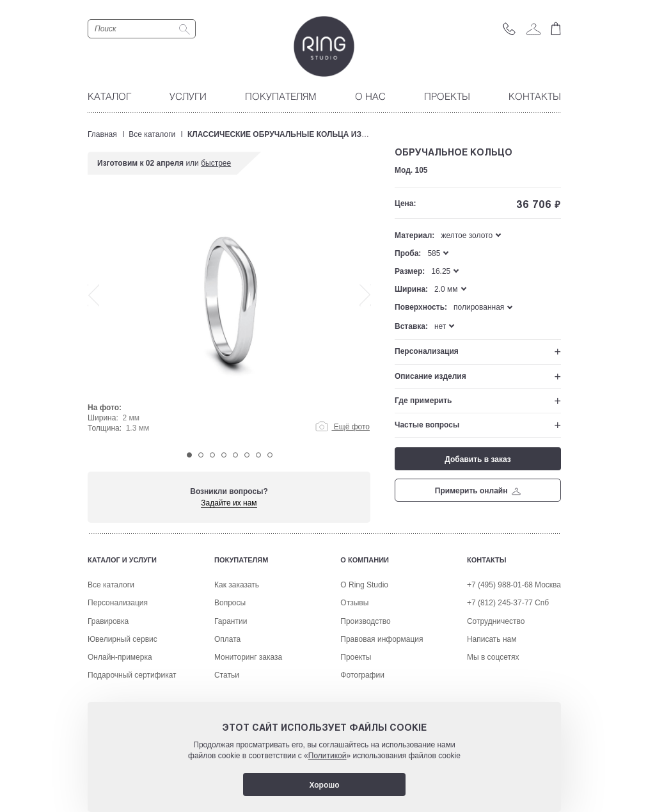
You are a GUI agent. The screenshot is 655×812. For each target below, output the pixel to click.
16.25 (441, 271)
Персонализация (427, 351)
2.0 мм (446, 289)
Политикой (327, 756)
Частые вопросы (427, 425)
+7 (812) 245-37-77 (500, 649)
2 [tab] (201, 455)
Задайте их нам (229, 503)
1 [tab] (189, 455)
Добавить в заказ (477, 459)
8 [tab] (270, 455)
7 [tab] (258, 455)
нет (440, 326)
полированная (479, 307)
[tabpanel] (229, 321)
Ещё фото (343, 427)
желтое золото (467, 235)
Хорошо (324, 785)
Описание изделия (430, 376)
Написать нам (492, 686)
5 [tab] (235, 455)
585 (434, 253)
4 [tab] (224, 455)
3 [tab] (212, 455)
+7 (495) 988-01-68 (500, 632)
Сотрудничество (496, 668)
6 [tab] (247, 455)
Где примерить (423, 401)
